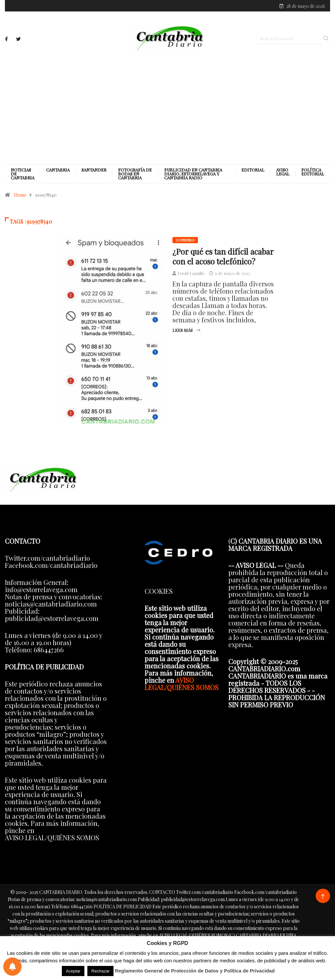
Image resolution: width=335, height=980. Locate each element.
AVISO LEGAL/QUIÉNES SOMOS (182, 684)
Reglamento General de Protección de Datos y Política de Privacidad (195, 971)
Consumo (185, 240)
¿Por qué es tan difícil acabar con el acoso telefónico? (223, 256)
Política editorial (313, 172)
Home (20, 195)
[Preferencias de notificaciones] (12, 967)
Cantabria (58, 170)
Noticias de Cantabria (23, 174)
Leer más (186, 330)
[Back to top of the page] (323, 897)
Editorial (253, 170)
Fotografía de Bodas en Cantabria (135, 174)
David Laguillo (191, 273)
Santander (94, 170)
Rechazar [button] (100, 971)
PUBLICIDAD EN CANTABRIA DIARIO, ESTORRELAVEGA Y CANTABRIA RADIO (193, 174)
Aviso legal (283, 172)
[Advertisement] (167, 107)
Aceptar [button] (73, 971)
